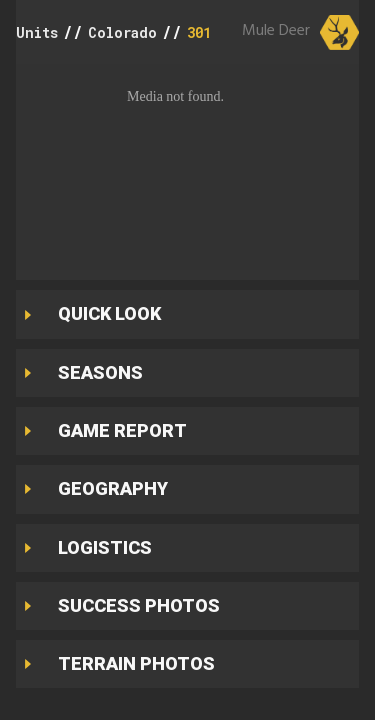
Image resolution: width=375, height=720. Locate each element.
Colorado (122, 32)
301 (199, 32)
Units (37, 32)
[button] (187, 167)
